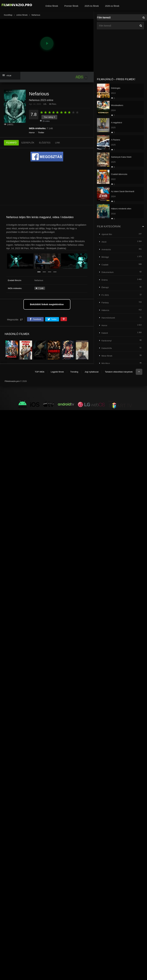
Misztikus (106, 363)
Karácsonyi (106, 341)
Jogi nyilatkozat (92, 372)
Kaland (105, 333)
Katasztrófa (107, 348)
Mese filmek (107, 356)
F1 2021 (105, 295)
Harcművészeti (108, 318)
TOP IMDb (39, 372)
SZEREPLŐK (28, 143)
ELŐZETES (45, 143)
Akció (104, 242)
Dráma (105, 280)
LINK (58, 143)
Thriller (41, 133)
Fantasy (105, 303)
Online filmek (52, 6)
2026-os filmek (112, 6)
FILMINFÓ (11, 143)
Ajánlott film (107, 234)
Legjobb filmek (57, 372)
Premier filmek (71, 6)
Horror (32, 133)
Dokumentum (108, 272)
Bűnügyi (105, 257)
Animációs (106, 250)
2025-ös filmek (92, 6)
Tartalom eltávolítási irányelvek (119, 372)
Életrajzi (105, 287)
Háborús (105, 310)
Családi (105, 265)
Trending (74, 372)
